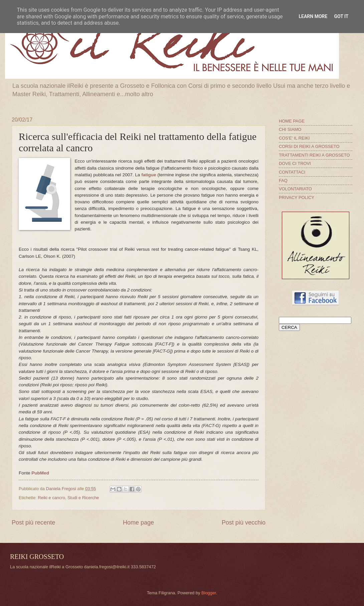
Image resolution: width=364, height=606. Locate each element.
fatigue (149, 175)
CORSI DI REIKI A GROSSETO (309, 146)
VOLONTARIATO (295, 189)
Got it (341, 16)
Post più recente (33, 523)
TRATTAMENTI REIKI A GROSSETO (314, 155)
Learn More (313, 16)
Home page (138, 523)
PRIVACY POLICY (297, 197)
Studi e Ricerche (83, 498)
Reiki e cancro (51, 498)
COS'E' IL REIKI (294, 138)
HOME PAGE (292, 121)
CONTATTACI (292, 172)
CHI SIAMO (290, 129)
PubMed (40, 473)
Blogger (209, 593)
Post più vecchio (244, 523)
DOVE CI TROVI (295, 163)
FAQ (283, 180)
